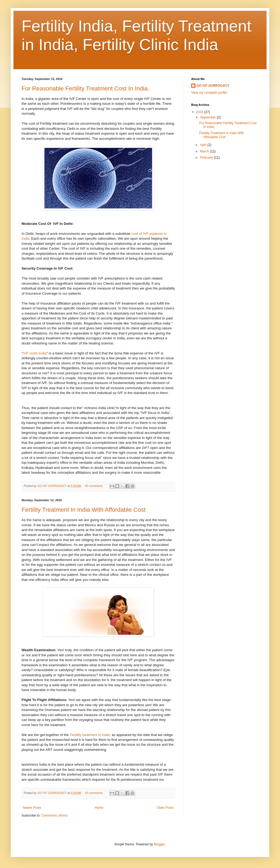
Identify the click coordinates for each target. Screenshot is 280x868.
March (205, 151)
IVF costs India (35, 353)
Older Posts (165, 808)
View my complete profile (209, 93)
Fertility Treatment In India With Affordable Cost (84, 510)
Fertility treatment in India (90, 735)
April (204, 145)
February (207, 158)
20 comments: (94, 486)
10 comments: (94, 793)
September (208, 117)
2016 (200, 112)
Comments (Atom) (54, 815)
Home (99, 808)
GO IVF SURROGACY (213, 86)
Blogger (159, 844)
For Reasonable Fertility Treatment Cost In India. (85, 88)
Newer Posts (32, 808)
